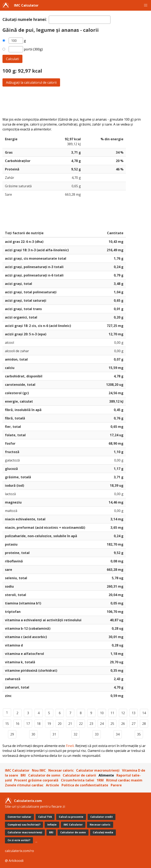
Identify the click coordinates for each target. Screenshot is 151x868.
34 (118, 734)
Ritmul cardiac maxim (124, 780)
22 (81, 724)
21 (70, 724)
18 (39, 724)
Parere (116, 785)
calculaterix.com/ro (19, 851)
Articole (52, 785)
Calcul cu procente (71, 817)
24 (102, 724)
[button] (146, 5)
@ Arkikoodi (14, 861)
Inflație (52, 825)
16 (17, 724)
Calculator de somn (44, 775)
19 (49, 724)
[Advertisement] (75, 102)
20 (60, 724)
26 (123, 724)
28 (144, 724)
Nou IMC (39, 770)
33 (97, 734)
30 (33, 734)
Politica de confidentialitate (85, 785)
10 (102, 713)
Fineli (70, 746)
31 (54, 734)
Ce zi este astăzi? (19, 840)
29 (12, 734)
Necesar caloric (61, 770)
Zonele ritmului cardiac (24, 785)
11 (112, 713)
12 (123, 713)
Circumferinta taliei (78, 780)
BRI (23, 775)
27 (134, 724)
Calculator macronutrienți (98, 770)
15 (7, 724)
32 (75, 734)
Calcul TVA (45, 817)
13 (134, 713)
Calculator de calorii (79, 775)
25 (112, 724)
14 (144, 713)
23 (91, 724)
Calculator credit (102, 817)
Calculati (12, 59)
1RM (100, 780)
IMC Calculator (26, 5)
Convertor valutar (19, 817)
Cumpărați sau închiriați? (24, 825)
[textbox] (80, 20)
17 (28, 724)
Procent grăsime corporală (36, 780)
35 (139, 734)
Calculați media (103, 832)
